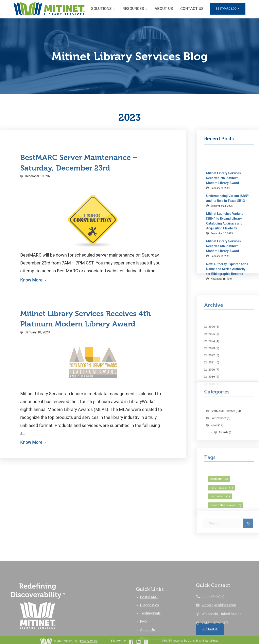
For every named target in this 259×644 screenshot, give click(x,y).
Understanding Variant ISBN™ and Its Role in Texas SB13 (228, 294)
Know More (31, 509)
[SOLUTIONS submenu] (114, 9)
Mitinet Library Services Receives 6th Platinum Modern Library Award (223, 342)
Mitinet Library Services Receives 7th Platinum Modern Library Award (223, 274)
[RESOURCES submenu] (146, 9)
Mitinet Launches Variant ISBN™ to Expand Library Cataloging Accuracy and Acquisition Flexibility (224, 317)
